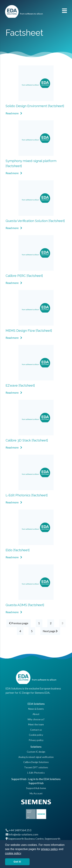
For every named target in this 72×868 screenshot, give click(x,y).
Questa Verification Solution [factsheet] (35, 221)
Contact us (36, 730)
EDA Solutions (36, 704)
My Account (36, 793)
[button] (23, 854)
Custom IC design (36, 752)
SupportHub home (36, 788)
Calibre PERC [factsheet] (24, 276)
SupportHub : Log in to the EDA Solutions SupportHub (36, 781)
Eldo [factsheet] (18, 550)
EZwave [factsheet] (20, 385)
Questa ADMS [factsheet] (25, 605)
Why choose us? (36, 719)
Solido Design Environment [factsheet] (35, 106)
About (36, 714)
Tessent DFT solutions (36, 767)
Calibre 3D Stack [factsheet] (27, 440)
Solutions (36, 747)
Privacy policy (36, 740)
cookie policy (13, 853)
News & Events (36, 709)
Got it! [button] (17, 862)
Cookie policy (36, 735)
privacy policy (49, 849)
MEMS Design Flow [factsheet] (29, 330)
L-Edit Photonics (36, 773)
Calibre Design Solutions (36, 762)
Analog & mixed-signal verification (36, 757)
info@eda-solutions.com (24, 834)
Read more (14, 113)
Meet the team (36, 724)
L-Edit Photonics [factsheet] (27, 495)
